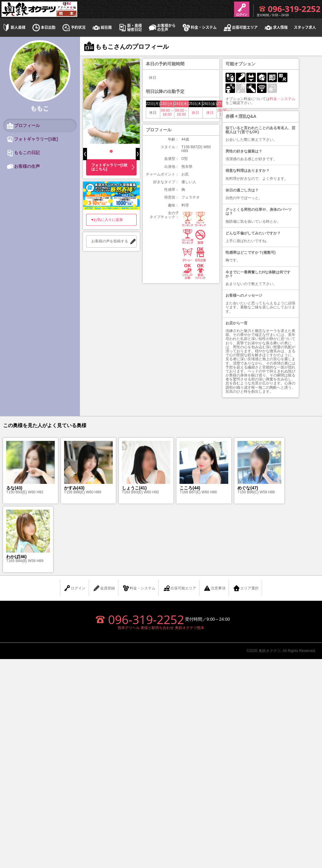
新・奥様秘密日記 (130, 28)
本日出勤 (44, 27)
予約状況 (74, 27)
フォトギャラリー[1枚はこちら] (110, 167)
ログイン (74, 588)
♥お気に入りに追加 (107, 220)
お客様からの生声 (162, 28)
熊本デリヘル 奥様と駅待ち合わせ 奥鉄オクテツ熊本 (161, 628)
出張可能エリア (240, 27)
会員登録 (104, 588)
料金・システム (199, 27)
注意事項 (214, 588)
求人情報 (276, 27)
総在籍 (102, 27)
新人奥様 (13, 27)
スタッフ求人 (305, 27)
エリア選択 (246, 588)
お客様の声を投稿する (110, 241)
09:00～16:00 (167, 112)
